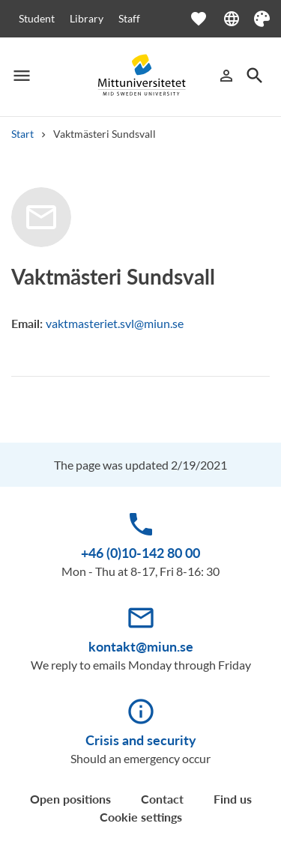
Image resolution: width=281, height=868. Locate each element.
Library (87, 18)
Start (22, 134)
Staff (129, 18)
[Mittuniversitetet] (141, 76)
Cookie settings (141, 817)
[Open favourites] (206, 19)
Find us (233, 799)
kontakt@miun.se (141, 646)
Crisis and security (141, 740)
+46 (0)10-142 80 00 (140, 553)
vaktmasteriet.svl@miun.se (115, 323)
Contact (162, 799)
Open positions (70, 799)
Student (37, 18)
